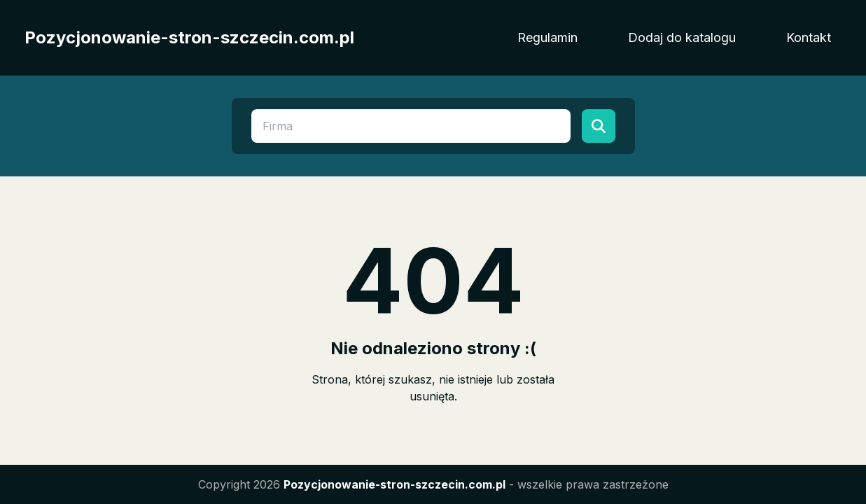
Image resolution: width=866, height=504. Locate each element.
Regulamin (547, 37)
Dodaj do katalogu (682, 37)
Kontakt (809, 37)
